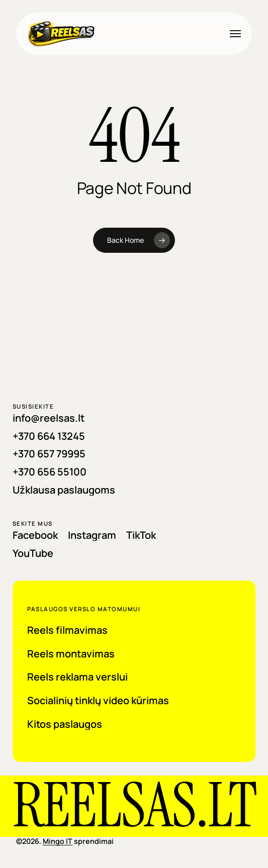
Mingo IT (58, 841)
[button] (235, 34)
